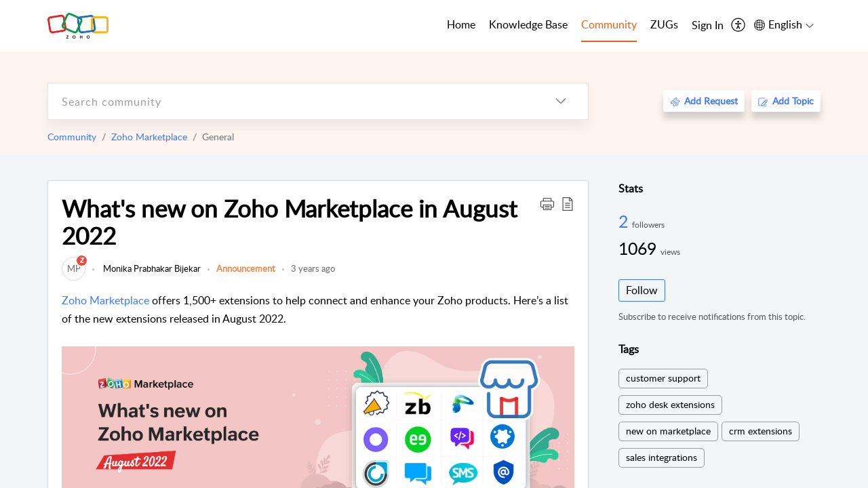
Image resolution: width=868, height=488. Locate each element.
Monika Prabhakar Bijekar (151, 268)
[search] (291, 101)
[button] (547, 203)
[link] (74, 268)
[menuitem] (708, 26)
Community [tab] (609, 24)
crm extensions (761, 431)
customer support (663, 378)
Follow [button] (642, 290)
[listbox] (561, 101)
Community (72, 137)
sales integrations (662, 457)
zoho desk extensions (670, 404)
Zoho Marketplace (149, 137)
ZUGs (664, 24)
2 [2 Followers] (625, 221)
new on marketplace (668, 431)
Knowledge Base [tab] (528, 24)
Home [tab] (461, 24)
